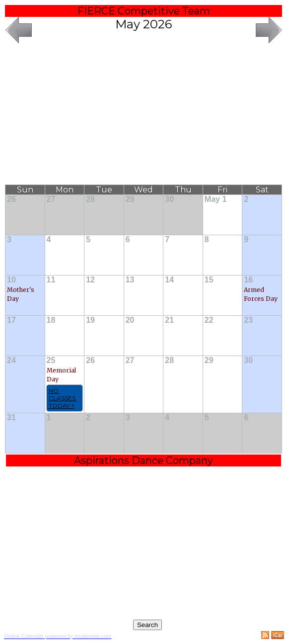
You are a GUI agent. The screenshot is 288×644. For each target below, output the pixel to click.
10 (11, 280)
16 (248, 280)
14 (169, 280)
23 (248, 320)
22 (209, 320)
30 (169, 199)
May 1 (216, 199)
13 (130, 280)
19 (90, 320)
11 (51, 280)
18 (51, 320)
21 (169, 320)
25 (51, 360)
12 (90, 280)
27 (51, 199)
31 (11, 417)
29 (130, 199)
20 (130, 320)
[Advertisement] (144, 115)
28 (90, 199)
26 (11, 199)
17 (11, 320)
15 (209, 280)
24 (11, 360)
